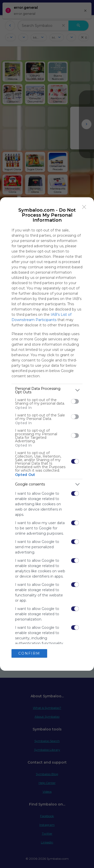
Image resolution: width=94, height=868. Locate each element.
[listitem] (47, 390)
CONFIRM (29, 653)
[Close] (84, 207)
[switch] (75, 401)
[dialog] (47, 434)
